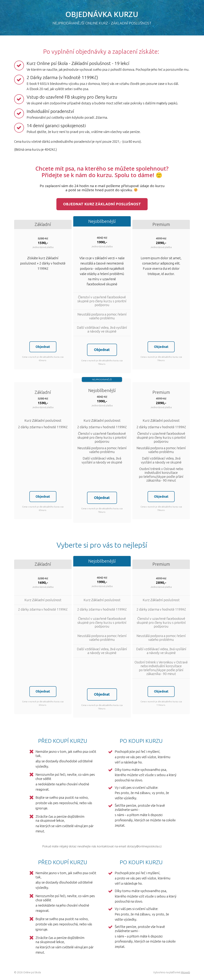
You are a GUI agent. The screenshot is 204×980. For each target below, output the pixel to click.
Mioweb (185, 973)
